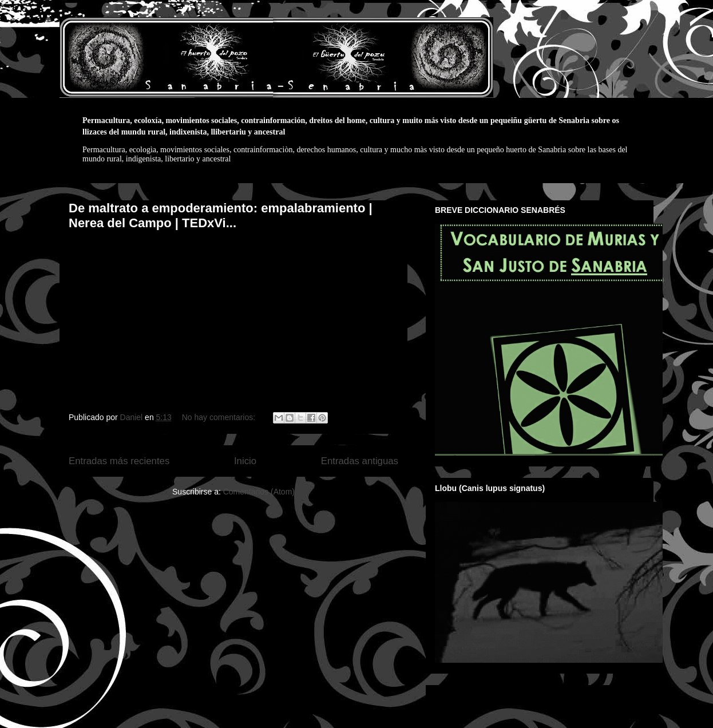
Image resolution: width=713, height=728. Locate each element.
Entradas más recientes (119, 461)
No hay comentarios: (220, 417)
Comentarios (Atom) (259, 492)
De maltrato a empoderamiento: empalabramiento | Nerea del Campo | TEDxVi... (221, 215)
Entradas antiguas (360, 461)
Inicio (245, 461)
